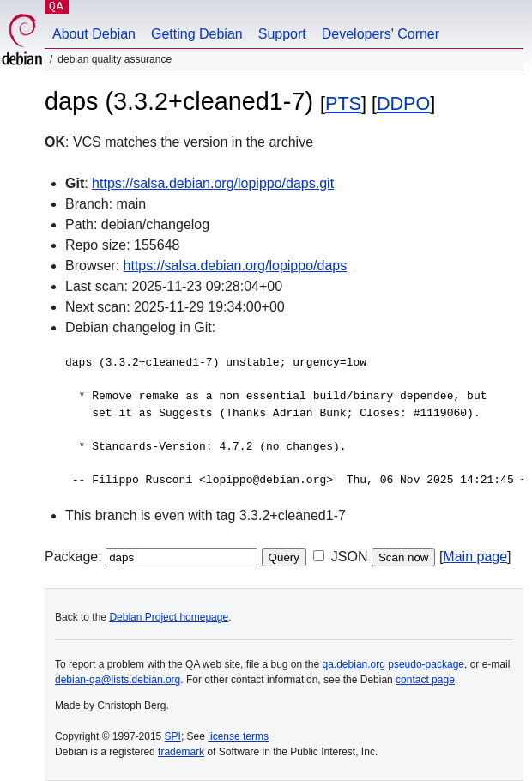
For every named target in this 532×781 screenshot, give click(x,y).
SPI (173, 736)
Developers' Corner (381, 34)
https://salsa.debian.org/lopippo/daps (236, 266)
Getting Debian (197, 34)
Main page (475, 557)
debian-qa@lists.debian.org (118, 680)
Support (282, 34)
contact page (425, 680)
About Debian (94, 34)
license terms (238, 736)
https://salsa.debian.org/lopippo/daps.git (213, 183)
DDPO (403, 103)
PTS (343, 103)
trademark (181, 752)
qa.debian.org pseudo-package (393, 664)
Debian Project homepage (169, 617)
